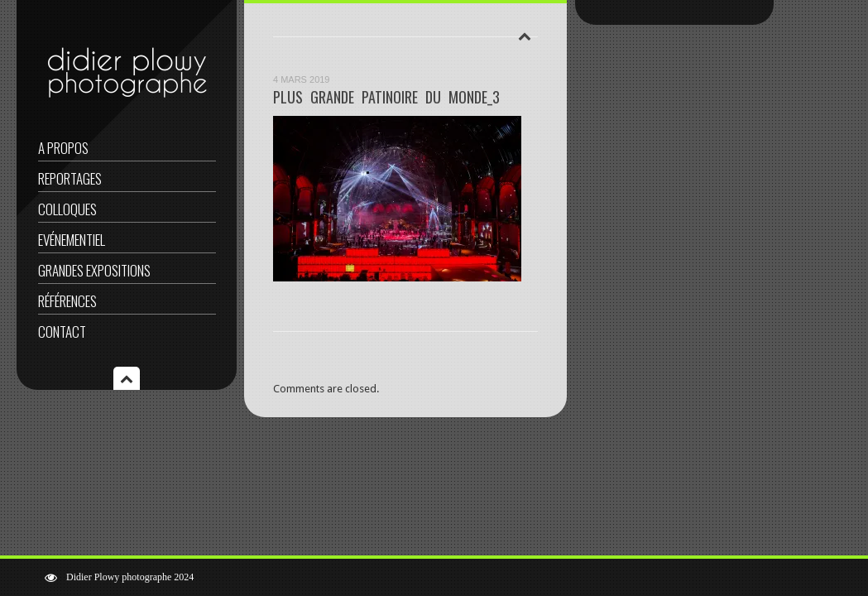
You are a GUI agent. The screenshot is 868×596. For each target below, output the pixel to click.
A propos (63, 148)
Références (67, 301)
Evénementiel (72, 240)
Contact (62, 332)
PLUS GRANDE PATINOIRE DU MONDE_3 (386, 97)
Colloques (67, 209)
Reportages (70, 178)
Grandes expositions (94, 270)
